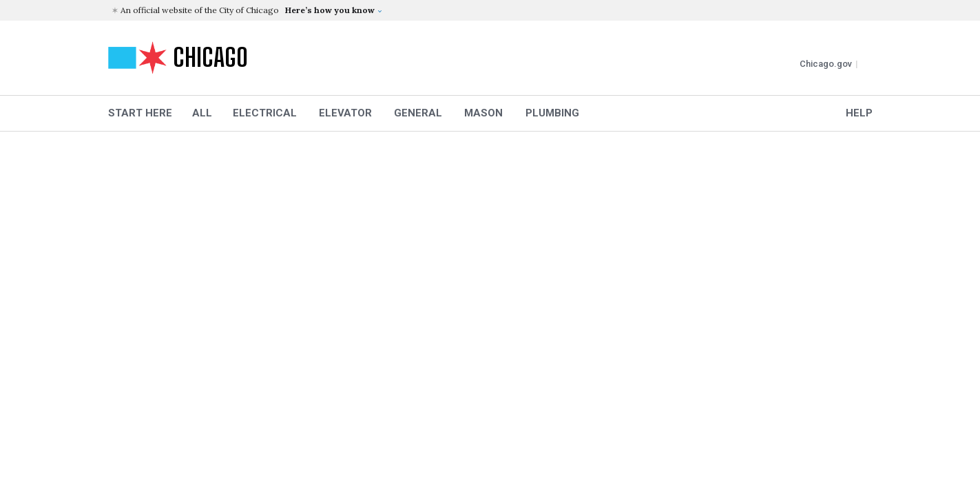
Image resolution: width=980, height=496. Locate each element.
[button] (492, 10)
